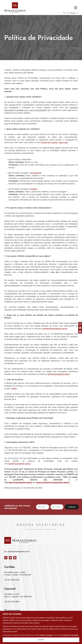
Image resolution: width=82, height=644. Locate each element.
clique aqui (63, 142)
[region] (41, 627)
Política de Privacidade (71, 635)
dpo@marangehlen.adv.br (59, 374)
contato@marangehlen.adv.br (55, 329)
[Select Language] (73, 13)
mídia (14, 389)
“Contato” (33, 189)
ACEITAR (41, 640)
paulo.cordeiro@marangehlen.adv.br (53, 482)
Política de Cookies (46, 635)
